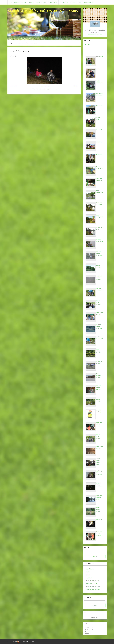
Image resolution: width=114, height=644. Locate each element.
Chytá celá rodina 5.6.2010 (99, 534)
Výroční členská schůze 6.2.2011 (98, 462)
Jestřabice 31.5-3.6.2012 (100, 338)
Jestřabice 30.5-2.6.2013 (100, 289)
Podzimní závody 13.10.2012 (99, 327)
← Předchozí (14, 86)
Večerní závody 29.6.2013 (99, 266)
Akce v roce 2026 (41, 2)
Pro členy (73, 2)
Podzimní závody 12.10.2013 (99, 253)
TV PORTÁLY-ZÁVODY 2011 (93, 581)
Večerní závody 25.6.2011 (99, 400)
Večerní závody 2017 (99, 167)
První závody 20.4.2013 (100, 313)
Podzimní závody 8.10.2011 (99, 387)
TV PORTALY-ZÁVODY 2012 (93, 587)
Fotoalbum (17, 43)
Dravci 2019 (99, 142)
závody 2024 (99, 57)
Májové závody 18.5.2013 (99, 302)
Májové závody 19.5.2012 (99, 351)
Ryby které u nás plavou (20, 2)
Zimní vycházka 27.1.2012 (99, 375)
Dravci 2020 (99, 130)
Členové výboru (64, 2)
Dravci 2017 (99, 154)
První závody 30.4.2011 (100, 447)
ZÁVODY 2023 (100, 105)
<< (86, 617)
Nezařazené (99, 520)
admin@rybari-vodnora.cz (95, 34)
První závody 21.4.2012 (100, 362)
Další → (76, 86)
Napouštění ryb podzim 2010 (99, 497)
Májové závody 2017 (99, 192)
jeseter (98, 69)
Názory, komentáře (89, 2)
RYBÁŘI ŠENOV (90, 569)
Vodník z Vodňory (98, 411)
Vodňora (31, 2)
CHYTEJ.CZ (89, 578)
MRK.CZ (88, 575)
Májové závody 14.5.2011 (99, 436)
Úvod (10, 2)
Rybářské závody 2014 (99, 240)
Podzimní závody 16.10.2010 (99, 485)
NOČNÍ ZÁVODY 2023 (100, 82)
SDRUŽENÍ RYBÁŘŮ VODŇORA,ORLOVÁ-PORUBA (43, 11)
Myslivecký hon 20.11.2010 (99, 473)
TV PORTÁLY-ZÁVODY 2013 (93, 590)
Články (80, 2)
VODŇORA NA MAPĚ (92, 584)
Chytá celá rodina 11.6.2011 (99, 424)
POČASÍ (88, 572)
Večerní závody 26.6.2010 (29, 43)
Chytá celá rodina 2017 (99, 179)
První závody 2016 (100, 228)
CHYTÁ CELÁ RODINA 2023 (100, 94)
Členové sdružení (53, 2)
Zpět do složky (45, 86)
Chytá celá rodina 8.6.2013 (99, 278)
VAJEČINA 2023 (99, 118)
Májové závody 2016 (99, 216)
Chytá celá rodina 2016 (99, 204)
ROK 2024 (88, 44)
